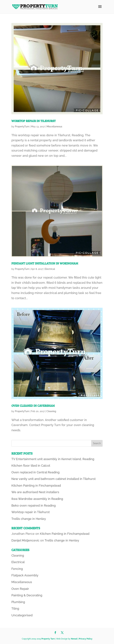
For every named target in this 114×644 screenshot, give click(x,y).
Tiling (15, 609)
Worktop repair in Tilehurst (34, 121)
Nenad (74, 639)
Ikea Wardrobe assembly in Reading (37, 499)
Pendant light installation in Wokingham (45, 263)
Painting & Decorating (27, 595)
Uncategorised (22, 615)
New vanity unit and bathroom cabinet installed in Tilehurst (53, 479)
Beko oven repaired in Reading (34, 505)
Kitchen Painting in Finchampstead (36, 486)
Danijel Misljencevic (25, 540)
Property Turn (48, 639)
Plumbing (18, 602)
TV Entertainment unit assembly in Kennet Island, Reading (53, 459)
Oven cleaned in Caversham (33, 406)
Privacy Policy (86, 639)
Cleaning (51, 411)
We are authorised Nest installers (35, 492)
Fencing (17, 569)
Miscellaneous (54, 127)
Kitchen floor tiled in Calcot (31, 466)
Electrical (50, 269)
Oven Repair (20, 589)
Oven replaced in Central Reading (35, 472)
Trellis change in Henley (29, 519)
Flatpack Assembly (25, 575)
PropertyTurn (22, 127)
